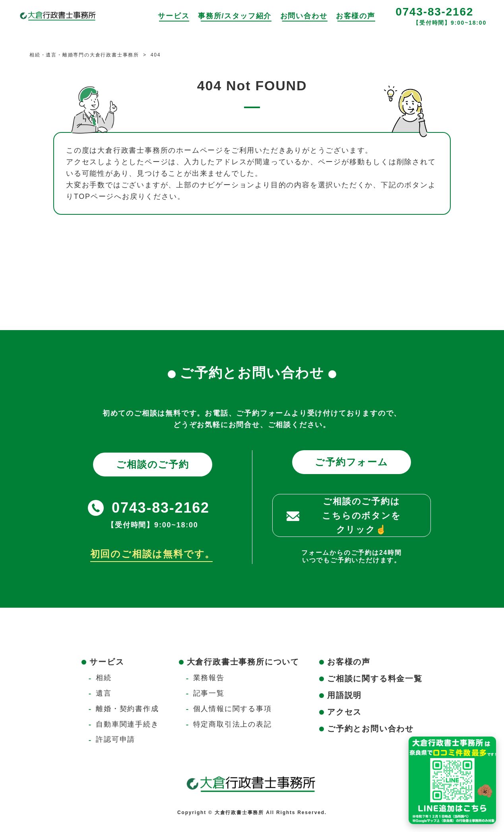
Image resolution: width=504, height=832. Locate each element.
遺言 (104, 693)
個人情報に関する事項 (233, 709)
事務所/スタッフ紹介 (235, 16)
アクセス (344, 712)
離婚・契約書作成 (127, 709)
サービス (173, 16)
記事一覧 (209, 693)
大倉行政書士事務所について (243, 662)
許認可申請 (115, 739)
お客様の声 (356, 16)
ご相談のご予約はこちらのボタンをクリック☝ (361, 515)
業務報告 (209, 678)
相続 (104, 678)
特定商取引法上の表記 (233, 724)
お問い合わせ (304, 16)
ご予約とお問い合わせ (370, 729)
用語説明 (344, 695)
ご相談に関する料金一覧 (375, 678)
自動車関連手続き (127, 724)
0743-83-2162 (434, 12)
